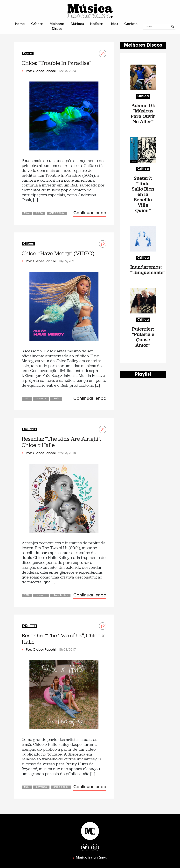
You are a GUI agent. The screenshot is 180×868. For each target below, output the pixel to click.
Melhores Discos (57, 27)
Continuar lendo (90, 213)
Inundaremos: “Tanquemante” (143, 270)
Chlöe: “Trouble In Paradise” (56, 63)
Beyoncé (41, 787)
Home (20, 24)
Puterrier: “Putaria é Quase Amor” (143, 337)
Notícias (97, 24)
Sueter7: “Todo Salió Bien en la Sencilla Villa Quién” (143, 194)
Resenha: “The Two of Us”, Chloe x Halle (63, 639)
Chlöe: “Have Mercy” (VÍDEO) (58, 253)
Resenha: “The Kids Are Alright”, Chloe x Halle (61, 442)
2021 (27, 399)
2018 (27, 596)
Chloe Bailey (57, 213)
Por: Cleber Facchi (41, 71)
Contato (131, 24)
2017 (27, 787)
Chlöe (39, 213)
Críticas (37, 24)
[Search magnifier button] (173, 27)
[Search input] (158, 27)
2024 (27, 213)
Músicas (77, 24)
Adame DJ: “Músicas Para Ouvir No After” (143, 113)
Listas (114, 24)
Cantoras (41, 399)
